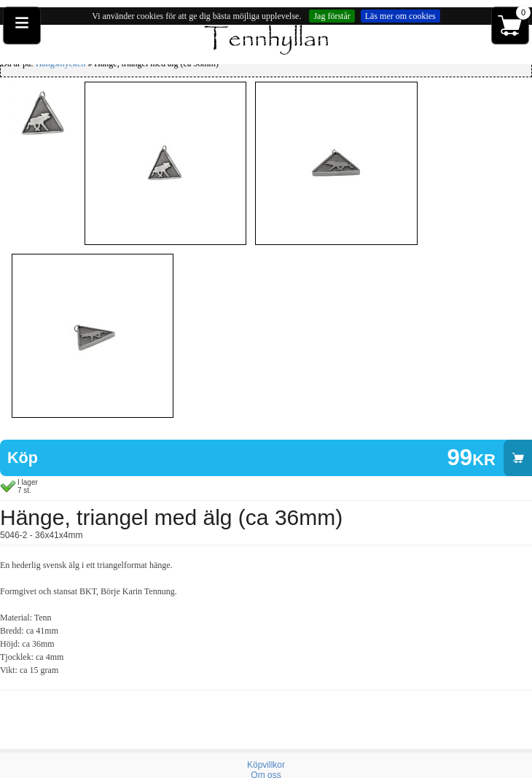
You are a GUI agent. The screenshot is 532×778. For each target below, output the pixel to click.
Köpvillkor (266, 765)
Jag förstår (332, 16)
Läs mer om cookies (400, 16)
